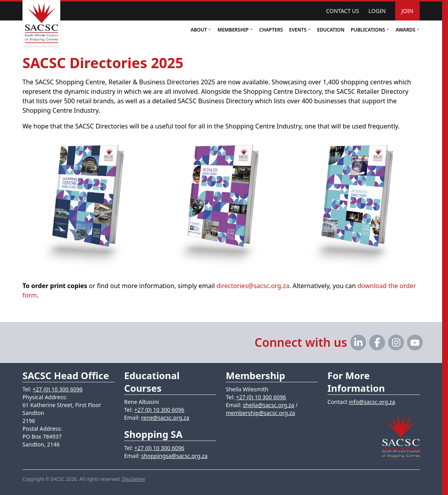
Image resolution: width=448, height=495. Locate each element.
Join (407, 11)
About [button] (201, 30)
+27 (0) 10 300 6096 (58, 389)
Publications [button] (370, 30)
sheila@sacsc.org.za (268, 405)
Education (331, 30)
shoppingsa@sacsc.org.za (174, 456)
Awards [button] (408, 30)
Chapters (271, 30)
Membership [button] (235, 30)
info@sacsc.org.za (372, 402)
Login (377, 11)
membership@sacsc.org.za (260, 413)
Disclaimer (134, 479)
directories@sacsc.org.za (253, 286)
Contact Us (342, 11)
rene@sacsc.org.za (165, 418)
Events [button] (300, 30)
